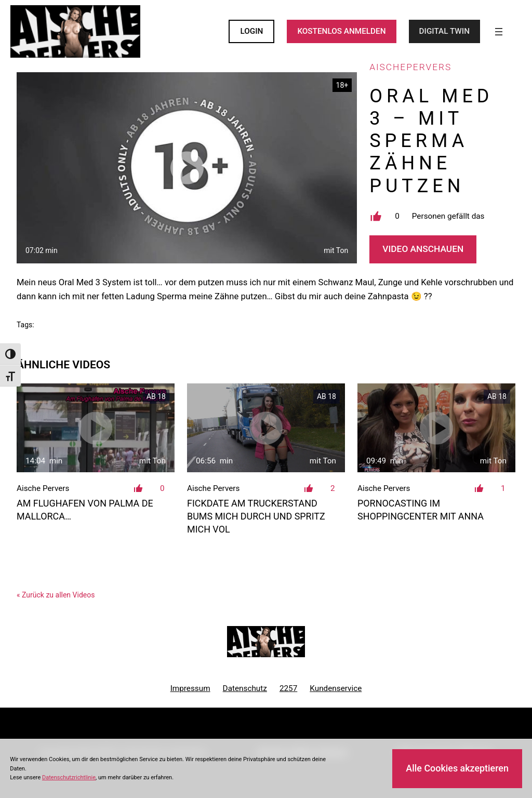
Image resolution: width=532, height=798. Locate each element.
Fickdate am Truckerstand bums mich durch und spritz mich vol (256, 516)
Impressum (190, 688)
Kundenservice (336, 688)
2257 (288, 688)
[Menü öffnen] (499, 32)
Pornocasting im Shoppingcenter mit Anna (421, 510)
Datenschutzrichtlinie (69, 777)
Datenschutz (245, 688)
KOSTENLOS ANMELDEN (341, 31)
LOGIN (251, 31)
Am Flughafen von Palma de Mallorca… (85, 510)
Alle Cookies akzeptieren (457, 768)
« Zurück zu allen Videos (56, 595)
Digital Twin (444, 31)
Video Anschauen (423, 249)
